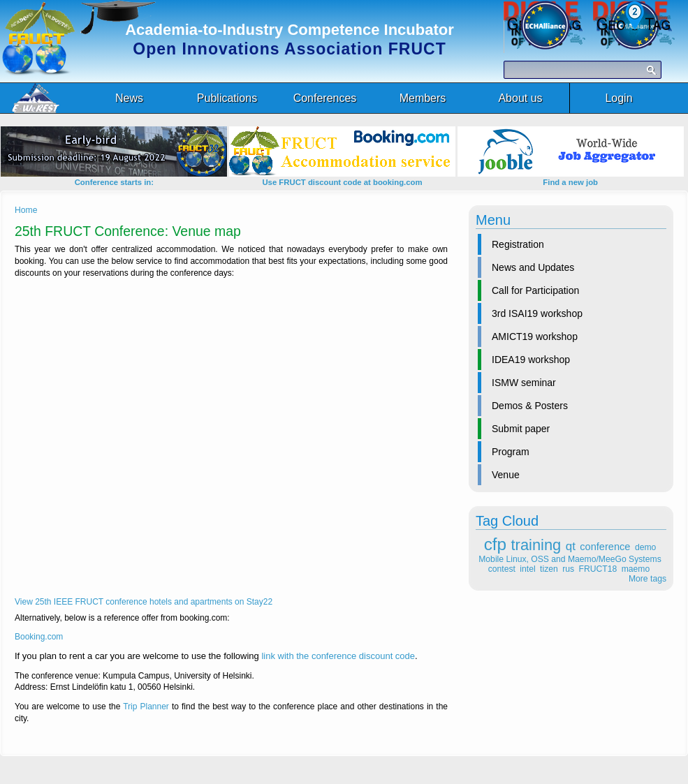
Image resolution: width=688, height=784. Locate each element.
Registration (518, 244)
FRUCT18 (598, 569)
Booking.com (39, 637)
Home (26, 210)
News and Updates (533, 267)
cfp (495, 544)
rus (568, 569)
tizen (549, 569)
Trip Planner (146, 707)
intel (527, 569)
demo (645, 547)
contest (502, 569)
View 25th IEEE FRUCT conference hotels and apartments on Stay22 (144, 602)
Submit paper (521, 429)
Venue (506, 475)
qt (571, 546)
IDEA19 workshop (531, 360)
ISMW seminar (524, 383)
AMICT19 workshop (535, 336)
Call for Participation (535, 290)
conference (605, 547)
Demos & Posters (530, 406)
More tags (647, 579)
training (536, 545)
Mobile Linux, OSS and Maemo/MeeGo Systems (570, 559)
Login (619, 98)
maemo (636, 569)
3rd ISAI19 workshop (537, 313)
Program (511, 452)
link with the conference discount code (338, 656)
